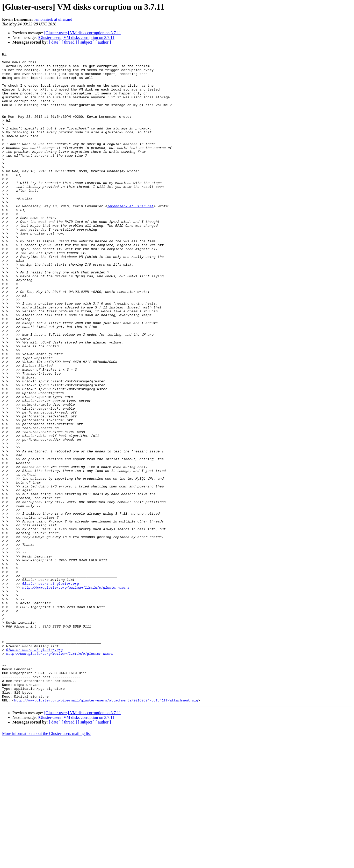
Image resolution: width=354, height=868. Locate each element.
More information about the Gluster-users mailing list (46, 863)
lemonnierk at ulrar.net (53, 19)
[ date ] (55, 42)
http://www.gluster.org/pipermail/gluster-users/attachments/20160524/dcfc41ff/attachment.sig (106, 830)
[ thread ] (69, 42)
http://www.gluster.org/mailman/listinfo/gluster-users (76, 695)
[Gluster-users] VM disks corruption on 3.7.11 (83, 33)
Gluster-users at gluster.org (50, 690)
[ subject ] (86, 42)
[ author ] (103, 42)
